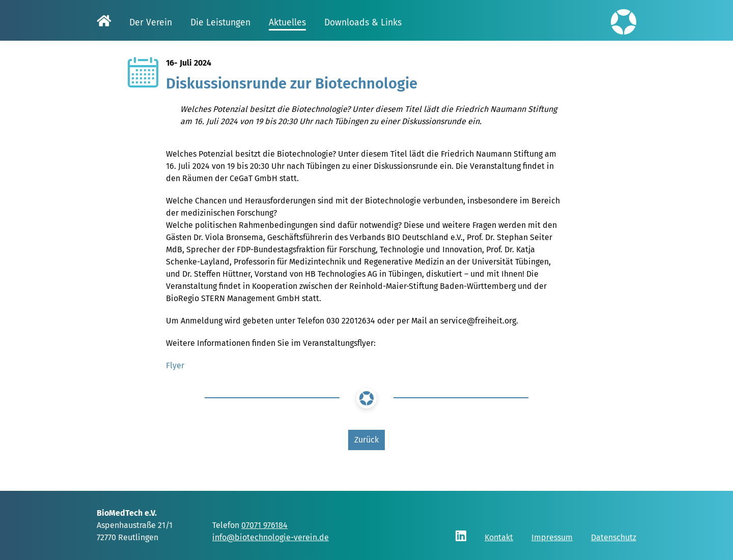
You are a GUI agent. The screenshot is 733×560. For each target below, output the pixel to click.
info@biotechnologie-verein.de (271, 537)
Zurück (366, 440)
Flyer (175, 365)
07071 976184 (264, 525)
